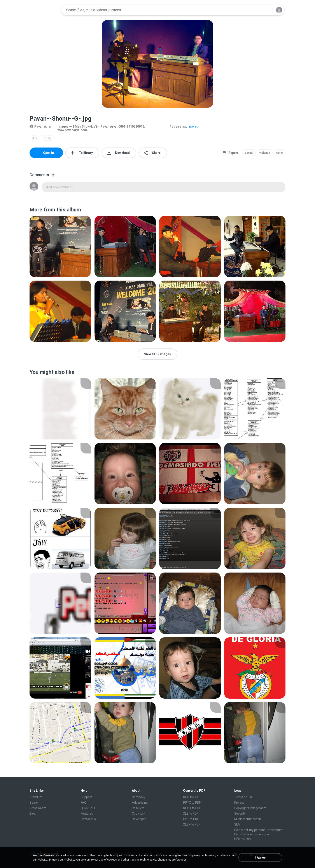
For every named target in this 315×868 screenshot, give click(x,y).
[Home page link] (44, 10)
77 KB (47, 138)
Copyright (139, 814)
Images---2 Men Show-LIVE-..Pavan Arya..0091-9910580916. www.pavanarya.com (99, 128)
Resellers (138, 808)
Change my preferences (172, 860)
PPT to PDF (191, 819)
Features (87, 814)
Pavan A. (38, 127)
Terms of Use (244, 797)
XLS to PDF (191, 814)
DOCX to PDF (192, 808)
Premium (36, 797)
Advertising (140, 803)
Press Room (38, 808)
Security (240, 814)
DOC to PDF (191, 797)
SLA (237, 824)
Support (86, 797)
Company (139, 797)
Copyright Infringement (250, 808)
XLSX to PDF (192, 824)
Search (34, 803)
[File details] (60, 246)
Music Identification (248, 819)
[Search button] (267, 10)
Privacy (239, 803)
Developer (139, 819)
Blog (33, 814)
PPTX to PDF (192, 803)
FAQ (84, 803)
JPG (35, 138)
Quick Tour (88, 808)
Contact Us (88, 819)
